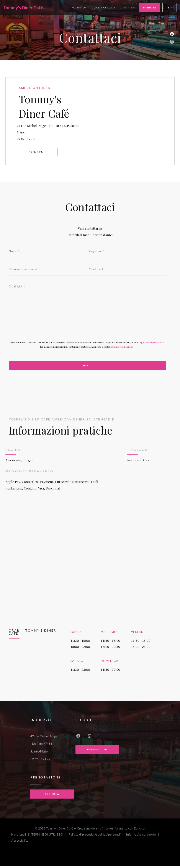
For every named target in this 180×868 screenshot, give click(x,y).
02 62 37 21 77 (28, 139)
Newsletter (97, 752)
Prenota (150, 7)
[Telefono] (128, 271)
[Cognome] (128, 253)
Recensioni (80, 7)
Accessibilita (20, 843)
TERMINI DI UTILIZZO (50, 837)
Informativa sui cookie (144, 837)
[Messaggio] (87, 310)
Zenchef (140, 830)
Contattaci (128, 7)
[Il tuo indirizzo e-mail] (47, 271)
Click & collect (104, 7)
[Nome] (47, 253)
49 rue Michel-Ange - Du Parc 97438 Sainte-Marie (51, 129)
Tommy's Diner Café (23, 8)
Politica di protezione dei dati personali (97, 837)
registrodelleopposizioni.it (152, 345)
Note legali (21, 837)
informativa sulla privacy (122, 349)
